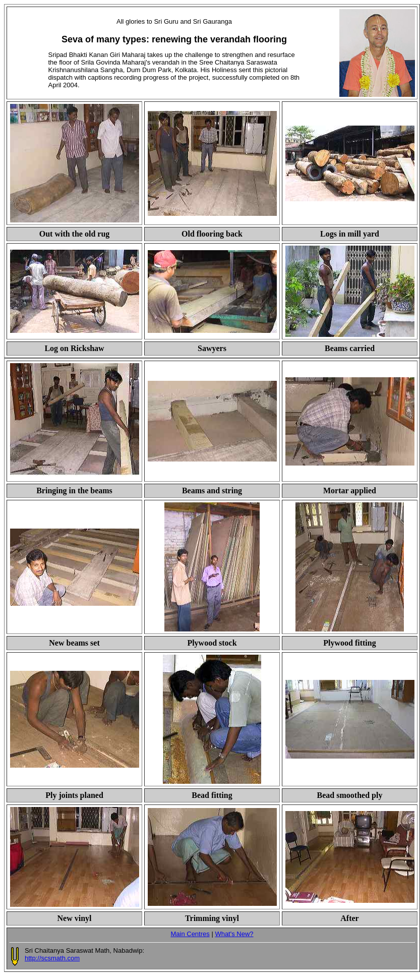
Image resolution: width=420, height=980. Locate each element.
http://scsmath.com (52, 958)
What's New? (234, 934)
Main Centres (190, 934)
